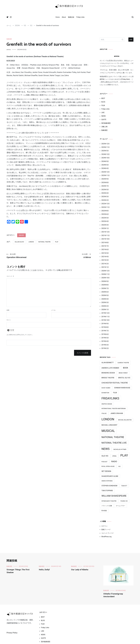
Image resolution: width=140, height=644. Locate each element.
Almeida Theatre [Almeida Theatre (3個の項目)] (123, 363)
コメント (10, 276)
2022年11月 (105, 207)
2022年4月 (105, 221)
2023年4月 (105, 193)
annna (9, 50)
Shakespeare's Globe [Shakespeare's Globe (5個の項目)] (110, 476)
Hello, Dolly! (44, 570)
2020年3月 (105, 302)
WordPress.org (106, 537)
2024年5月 (105, 165)
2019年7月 (105, 331)
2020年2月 (105, 306)
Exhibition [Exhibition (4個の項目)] (105, 393)
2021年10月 (105, 239)
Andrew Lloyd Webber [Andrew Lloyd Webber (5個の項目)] (110, 368)
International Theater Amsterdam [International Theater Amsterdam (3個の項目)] (114, 409)
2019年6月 (105, 334)
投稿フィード (106, 529)
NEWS (104, 116)
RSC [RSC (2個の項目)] (120, 466)
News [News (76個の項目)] (106, 449)
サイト (9, 320)
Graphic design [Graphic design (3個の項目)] (107, 404)
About (64, 17)
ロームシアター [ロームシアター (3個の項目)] (121, 506)
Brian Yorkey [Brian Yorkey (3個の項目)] (123, 373)
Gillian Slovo (19, 242)
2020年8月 (105, 285)
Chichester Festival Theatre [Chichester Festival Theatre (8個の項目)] (115, 383)
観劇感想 (9, 39)
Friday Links (80, 17)
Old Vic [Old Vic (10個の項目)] (105, 456)
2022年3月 (105, 225)
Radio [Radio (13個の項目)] (114, 461)
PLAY (57, 242)
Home (58, 17)
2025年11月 (105, 147)
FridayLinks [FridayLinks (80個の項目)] (110, 398)
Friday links (126, 79)
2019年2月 (105, 348)
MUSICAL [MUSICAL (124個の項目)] (108, 431)
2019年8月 (105, 327)
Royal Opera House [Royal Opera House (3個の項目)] (108, 466)
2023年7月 (105, 186)
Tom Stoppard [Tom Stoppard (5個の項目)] (107, 491)
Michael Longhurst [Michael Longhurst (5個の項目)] (109, 425)
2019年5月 (105, 338)
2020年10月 (105, 278)
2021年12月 (105, 232)
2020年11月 (105, 274)
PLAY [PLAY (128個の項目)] (124, 455)
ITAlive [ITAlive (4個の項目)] (104, 413)
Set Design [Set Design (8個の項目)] (106, 471)
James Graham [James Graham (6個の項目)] (117, 413)
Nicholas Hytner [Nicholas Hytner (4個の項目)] (120, 449)
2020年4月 (105, 299)
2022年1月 (105, 228)
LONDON (31, 242)
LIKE (103, 113)
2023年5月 (105, 190)
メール (53, 310)
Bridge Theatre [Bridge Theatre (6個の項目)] (108, 378)
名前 (8, 310)
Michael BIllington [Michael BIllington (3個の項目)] (125, 420)
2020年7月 (105, 288)
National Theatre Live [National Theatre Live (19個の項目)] (114, 443)
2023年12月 (105, 172)
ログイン (104, 526)
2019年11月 (105, 317)
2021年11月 (105, 235)
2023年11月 (105, 175)
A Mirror (70, 256)
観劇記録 (71, 17)
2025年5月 (105, 151)
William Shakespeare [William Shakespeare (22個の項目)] (114, 496)
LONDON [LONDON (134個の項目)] (108, 419)
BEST (103, 98)
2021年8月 (105, 243)
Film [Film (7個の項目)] (115, 393)
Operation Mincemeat (28, 256)
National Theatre (44, 242)
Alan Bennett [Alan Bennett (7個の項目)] (108, 363)
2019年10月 (105, 320)
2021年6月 (105, 249)
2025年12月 (105, 144)
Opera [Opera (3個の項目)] (114, 456)
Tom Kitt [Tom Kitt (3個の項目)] (124, 486)
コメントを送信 (83, 353)
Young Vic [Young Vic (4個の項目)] (124, 501)
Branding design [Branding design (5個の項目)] (108, 373)
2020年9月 (105, 281)
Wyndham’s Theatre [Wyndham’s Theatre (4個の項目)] (109, 501)
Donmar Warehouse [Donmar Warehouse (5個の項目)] (122, 388)
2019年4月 (105, 341)
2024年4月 (105, 168)
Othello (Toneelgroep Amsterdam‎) (113, 595)
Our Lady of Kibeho (80, 570)
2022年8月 (105, 211)
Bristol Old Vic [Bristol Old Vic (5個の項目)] (124, 378)
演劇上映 (104, 127)
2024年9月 (105, 161)
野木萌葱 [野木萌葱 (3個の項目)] (104, 511)
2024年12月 (105, 154)
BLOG (103, 102)
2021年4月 (105, 257)
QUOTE (104, 120)
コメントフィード (108, 533)
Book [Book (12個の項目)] (126, 368)
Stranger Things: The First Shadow (18, 571)
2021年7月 (105, 246)
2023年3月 (105, 197)
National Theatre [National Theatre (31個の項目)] (113, 437)
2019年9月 (105, 324)
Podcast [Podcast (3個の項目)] (104, 462)
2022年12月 (105, 204)
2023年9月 (105, 179)
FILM (103, 105)
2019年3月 (105, 345)
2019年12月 (105, 313)
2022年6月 (105, 214)
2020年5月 (105, 295)
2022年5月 (105, 218)
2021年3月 (105, 260)
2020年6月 (105, 292)
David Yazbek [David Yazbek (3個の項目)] (106, 388)
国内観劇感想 (106, 123)
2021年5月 (105, 253)
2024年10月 (105, 158)
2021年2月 (105, 264)
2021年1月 (105, 267)
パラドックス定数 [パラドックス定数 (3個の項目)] (107, 506)
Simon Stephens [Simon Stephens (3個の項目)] (107, 481)
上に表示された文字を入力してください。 (20, 335)
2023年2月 (105, 200)
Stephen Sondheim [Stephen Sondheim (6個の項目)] (109, 486)
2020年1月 (105, 310)
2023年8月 (105, 182)
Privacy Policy (12, 633)
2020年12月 (105, 271)
